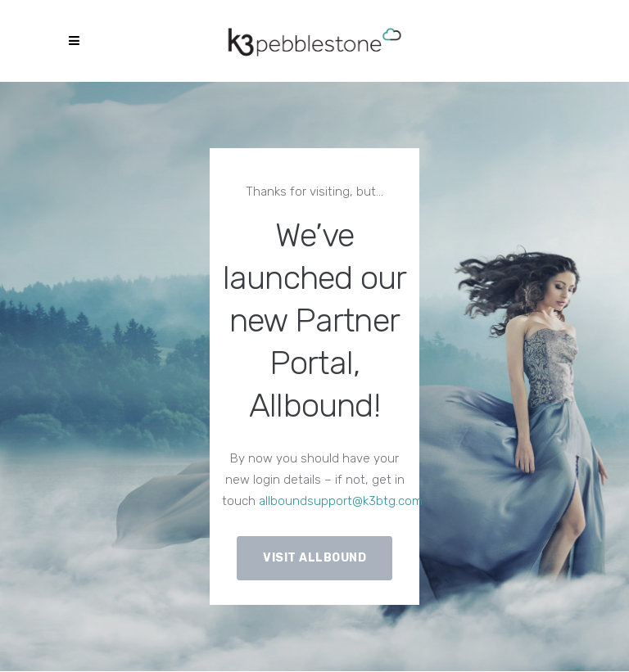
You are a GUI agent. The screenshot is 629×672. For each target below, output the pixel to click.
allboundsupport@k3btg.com (341, 501)
